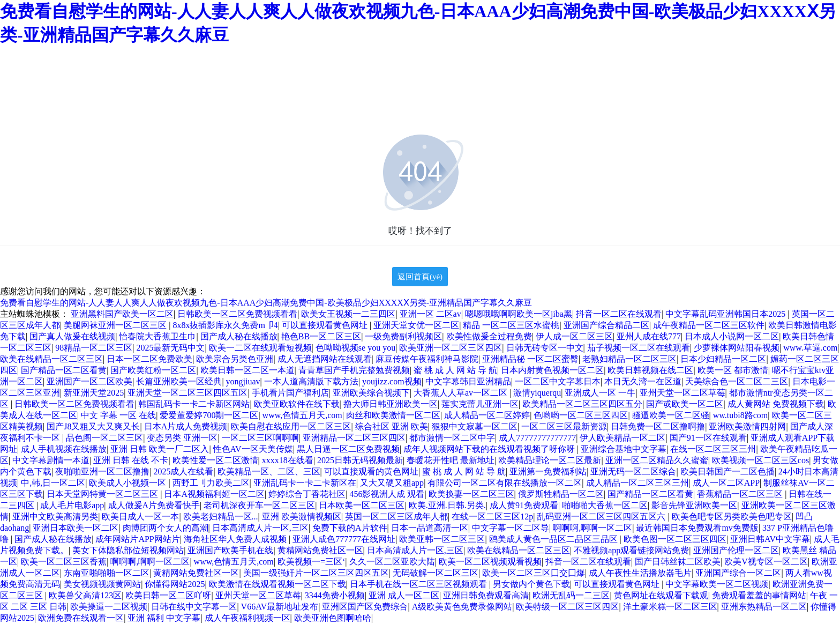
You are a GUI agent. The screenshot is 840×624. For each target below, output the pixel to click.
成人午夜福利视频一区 (247, 618)
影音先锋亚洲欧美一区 (694, 505)
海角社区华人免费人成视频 (236, 539)
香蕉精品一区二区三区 (741, 494)
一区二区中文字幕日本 (558, 381)
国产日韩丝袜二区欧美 (678, 562)
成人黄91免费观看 (524, 505)
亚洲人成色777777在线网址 (344, 539)
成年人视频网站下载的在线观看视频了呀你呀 (490, 449)
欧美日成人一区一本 (140, 517)
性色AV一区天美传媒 (253, 449)
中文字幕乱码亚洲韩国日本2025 (726, 314)
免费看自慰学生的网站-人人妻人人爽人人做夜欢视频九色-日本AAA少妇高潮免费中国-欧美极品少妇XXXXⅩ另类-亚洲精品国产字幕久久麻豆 (266, 303)
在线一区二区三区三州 (713, 449)
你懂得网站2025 (175, 584)
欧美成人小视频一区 (129, 483)
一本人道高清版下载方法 (311, 381)
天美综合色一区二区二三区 (737, 381)
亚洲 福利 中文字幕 (164, 618)
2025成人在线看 (183, 471)
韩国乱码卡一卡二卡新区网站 (194, 404)
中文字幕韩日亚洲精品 (468, 381)
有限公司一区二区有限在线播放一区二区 (505, 483)
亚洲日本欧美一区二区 (76, 528)
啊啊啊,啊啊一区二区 (592, 528)
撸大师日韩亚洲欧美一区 (391, 404)
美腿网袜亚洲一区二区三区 (116, 325)
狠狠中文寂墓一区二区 (475, 426)
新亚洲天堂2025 (94, 393)
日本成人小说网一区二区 (732, 336)
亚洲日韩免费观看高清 (486, 595)
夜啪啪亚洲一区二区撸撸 (102, 471)
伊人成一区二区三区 (574, 336)
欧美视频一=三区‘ (311, 562)
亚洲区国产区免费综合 (365, 607)
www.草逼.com (810, 348)
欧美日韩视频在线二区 (650, 370)
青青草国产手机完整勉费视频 (354, 370)
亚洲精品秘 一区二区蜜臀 (530, 359)
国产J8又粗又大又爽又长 (93, 426)
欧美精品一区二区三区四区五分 (582, 404)
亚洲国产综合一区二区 (738, 573)
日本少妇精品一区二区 (723, 359)
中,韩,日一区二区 (53, 483)
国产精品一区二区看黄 (64, 370)
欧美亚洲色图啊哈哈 (333, 618)
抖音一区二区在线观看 (619, 314)
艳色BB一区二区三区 (321, 336)
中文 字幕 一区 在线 (118, 415)
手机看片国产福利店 (290, 393)
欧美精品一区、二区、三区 (269, 471)
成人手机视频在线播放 (64, 449)
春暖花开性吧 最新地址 (451, 460)
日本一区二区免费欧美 (149, 359)
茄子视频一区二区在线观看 (639, 348)
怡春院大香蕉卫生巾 (157, 336)
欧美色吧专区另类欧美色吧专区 (732, 517)
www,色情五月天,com (302, 415)
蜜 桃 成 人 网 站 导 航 (455, 370)
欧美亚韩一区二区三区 (442, 539)
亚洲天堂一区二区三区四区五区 (187, 393)
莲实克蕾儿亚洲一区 (480, 404)
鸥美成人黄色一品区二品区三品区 (554, 539)
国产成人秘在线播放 (239, 336)
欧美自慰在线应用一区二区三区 (291, 426)
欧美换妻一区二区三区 (471, 494)
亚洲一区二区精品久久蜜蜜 (657, 460)
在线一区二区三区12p (492, 517)
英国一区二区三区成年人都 (396, 517)
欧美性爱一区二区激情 (215, 460)
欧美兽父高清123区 (85, 595)
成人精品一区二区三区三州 (637, 483)
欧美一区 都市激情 (733, 370)
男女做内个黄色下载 (531, 584)
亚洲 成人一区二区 (404, 595)
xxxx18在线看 (288, 460)
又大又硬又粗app (392, 483)
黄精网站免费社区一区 (320, 550)
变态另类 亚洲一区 (182, 438)
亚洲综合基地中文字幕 (624, 449)
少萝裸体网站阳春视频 (737, 348)
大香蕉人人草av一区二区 (462, 393)
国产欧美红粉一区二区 (153, 370)
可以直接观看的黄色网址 (371, 471)
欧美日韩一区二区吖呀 (168, 595)
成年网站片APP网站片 (137, 539)
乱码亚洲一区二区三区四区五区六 (602, 517)
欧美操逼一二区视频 (109, 607)
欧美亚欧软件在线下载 (297, 404)
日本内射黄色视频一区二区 (552, 370)
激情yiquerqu (537, 393)
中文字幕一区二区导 (511, 528)
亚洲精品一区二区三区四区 (354, 438)
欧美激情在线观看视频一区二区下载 (277, 584)
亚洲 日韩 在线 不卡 (131, 460)
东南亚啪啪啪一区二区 (107, 573)
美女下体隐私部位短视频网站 (128, 550)
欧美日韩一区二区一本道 (247, 370)
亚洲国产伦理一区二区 (736, 550)
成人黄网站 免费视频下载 (776, 404)
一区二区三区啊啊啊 (260, 438)
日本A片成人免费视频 (186, 426)
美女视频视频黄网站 (102, 584)
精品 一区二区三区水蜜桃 (511, 325)
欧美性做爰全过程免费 (489, 336)
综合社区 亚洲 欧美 (392, 426)
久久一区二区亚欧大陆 (392, 562)
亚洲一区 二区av (430, 314)
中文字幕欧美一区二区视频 (717, 584)
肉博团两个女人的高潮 (166, 528)
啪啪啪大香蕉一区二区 (605, 505)
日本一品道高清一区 (430, 528)
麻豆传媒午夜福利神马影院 (427, 359)
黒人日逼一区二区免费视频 (348, 449)
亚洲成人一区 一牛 (600, 393)
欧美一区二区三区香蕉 (64, 562)
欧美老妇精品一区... (221, 517)
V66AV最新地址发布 (280, 607)
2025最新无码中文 (170, 348)
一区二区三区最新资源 (564, 426)
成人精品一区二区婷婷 (487, 415)
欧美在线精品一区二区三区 (51, 359)
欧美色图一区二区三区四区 (675, 539)
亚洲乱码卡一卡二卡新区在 (305, 483)
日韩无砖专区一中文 (545, 348)
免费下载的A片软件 (350, 528)
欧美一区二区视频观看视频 (490, 562)
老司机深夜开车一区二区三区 (259, 505)
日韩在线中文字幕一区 (194, 607)
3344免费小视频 (335, 595)
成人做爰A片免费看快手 (154, 505)
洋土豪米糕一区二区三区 (670, 607)
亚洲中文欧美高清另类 (55, 517)
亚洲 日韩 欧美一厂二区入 (160, 449)
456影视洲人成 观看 (387, 494)
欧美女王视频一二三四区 (348, 314)
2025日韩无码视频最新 (360, 460)
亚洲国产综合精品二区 (606, 325)
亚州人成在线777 (649, 336)
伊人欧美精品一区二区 (622, 438)
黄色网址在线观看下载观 (661, 595)
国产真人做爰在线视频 (72, 336)
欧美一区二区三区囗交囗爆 (534, 573)
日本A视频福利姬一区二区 (214, 494)
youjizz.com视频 (392, 381)
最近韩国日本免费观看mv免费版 (697, 528)
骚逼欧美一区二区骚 (671, 415)
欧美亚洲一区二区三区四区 (451, 348)
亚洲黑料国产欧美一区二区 (122, 314)
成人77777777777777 (537, 438)
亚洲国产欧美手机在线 (230, 550)
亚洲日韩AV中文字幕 (770, 539)
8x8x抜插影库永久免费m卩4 (225, 325)
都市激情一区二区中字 (452, 438)
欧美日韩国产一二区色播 (727, 471)
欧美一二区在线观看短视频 (260, 348)
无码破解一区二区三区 (436, 573)
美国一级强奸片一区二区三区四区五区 (316, 573)
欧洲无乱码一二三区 (571, 595)
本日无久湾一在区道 (643, 381)
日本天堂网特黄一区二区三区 (103, 494)
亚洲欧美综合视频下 (371, 393)
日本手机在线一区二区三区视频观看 (419, 584)
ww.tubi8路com (741, 415)
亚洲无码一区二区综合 (633, 471)
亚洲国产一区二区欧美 (89, 381)
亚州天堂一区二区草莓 (682, 393)
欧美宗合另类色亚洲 (235, 359)
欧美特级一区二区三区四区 (567, 607)
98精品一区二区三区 (94, 348)
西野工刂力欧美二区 (211, 483)
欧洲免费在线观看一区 (81, 618)
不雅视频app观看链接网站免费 (631, 550)
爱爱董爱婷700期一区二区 (209, 415)
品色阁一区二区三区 (104, 438)
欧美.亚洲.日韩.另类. (447, 505)
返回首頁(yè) (420, 277)
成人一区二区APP (726, 483)
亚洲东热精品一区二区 (764, 607)
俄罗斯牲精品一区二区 (561, 494)
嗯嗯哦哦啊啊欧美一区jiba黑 (519, 314)
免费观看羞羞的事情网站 (759, 595)
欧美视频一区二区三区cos (760, 460)
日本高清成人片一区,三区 (260, 528)
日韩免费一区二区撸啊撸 (658, 426)
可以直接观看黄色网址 (326, 325)
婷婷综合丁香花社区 (307, 494)
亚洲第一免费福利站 (548, 471)
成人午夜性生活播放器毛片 (640, 573)
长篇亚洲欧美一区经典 (179, 381)
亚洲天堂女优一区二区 (416, 325)
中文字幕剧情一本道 (51, 460)
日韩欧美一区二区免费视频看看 (237, 314)
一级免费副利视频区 (403, 336)
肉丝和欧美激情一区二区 (393, 415)
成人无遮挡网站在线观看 (325, 359)
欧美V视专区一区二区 (766, 562)
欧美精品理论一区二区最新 (550, 460)
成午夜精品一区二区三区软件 (709, 325)
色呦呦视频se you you (355, 348)
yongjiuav (243, 381)
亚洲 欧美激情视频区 (302, 517)
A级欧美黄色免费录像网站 (462, 607)
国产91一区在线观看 (708, 438)
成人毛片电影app (72, 505)
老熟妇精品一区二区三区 (629, 359)
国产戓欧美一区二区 (685, 404)
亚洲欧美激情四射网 (747, 426)
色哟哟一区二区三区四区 (581, 415)
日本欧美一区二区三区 (362, 505)
